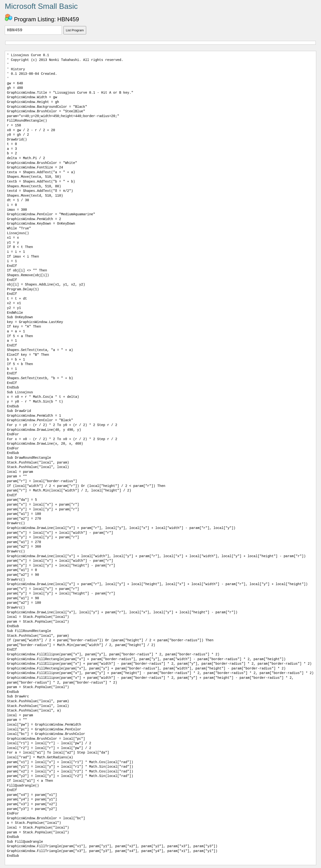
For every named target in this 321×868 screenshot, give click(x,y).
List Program (75, 30)
